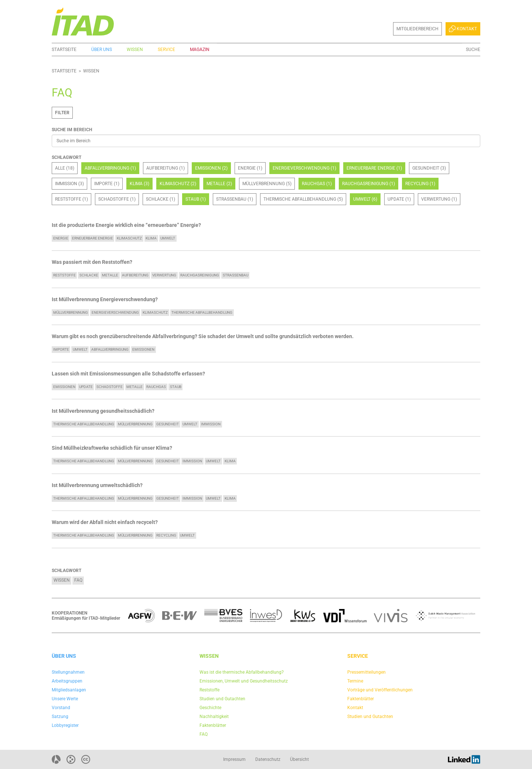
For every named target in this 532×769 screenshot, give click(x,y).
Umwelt (168, 238)
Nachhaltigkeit (214, 717)
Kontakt (463, 29)
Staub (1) (196, 199)
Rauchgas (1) (317, 184)
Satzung (60, 717)
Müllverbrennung (71, 312)
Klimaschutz (129, 238)
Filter (62, 113)
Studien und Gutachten (222, 699)
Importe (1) (107, 184)
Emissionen (143, 349)
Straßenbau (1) (235, 199)
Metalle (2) (219, 184)
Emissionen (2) (211, 168)
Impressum (234, 759)
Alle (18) (65, 168)
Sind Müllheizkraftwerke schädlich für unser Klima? (112, 448)
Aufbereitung (135, 275)
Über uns (102, 50)
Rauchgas (156, 387)
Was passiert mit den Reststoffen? (92, 262)
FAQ (78, 580)
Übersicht (299, 759)
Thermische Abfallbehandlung (202, 312)
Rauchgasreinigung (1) (369, 184)
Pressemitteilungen (366, 672)
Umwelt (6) (365, 199)
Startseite (64, 50)
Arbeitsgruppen (67, 681)
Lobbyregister (65, 725)
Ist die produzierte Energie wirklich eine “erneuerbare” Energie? (126, 225)
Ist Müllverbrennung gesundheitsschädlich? (103, 411)
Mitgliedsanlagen (69, 690)
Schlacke (89, 275)
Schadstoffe (110, 387)
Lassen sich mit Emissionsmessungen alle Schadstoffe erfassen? (128, 374)
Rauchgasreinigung (200, 275)
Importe (61, 349)
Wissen (135, 50)
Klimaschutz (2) (178, 184)
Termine (355, 681)
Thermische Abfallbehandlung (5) (303, 199)
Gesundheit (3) (429, 168)
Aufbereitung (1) (166, 168)
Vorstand (61, 708)
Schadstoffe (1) (117, 199)
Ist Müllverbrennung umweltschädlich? (97, 485)
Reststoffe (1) (71, 199)
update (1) (399, 199)
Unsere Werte (65, 699)
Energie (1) (250, 168)
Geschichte (210, 708)
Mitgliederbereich (417, 29)
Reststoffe (64, 275)
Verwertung (164, 275)
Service (166, 50)
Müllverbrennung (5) (267, 184)
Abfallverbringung (110, 349)
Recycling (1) (420, 184)
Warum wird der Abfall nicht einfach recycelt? (105, 522)
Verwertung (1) (439, 199)
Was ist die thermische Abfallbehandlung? (242, 672)
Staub (176, 387)
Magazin (200, 50)
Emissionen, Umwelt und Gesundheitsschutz (244, 681)
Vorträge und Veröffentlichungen (380, 690)
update (86, 387)
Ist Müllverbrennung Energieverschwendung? (105, 300)
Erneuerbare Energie (93, 238)
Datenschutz (268, 759)
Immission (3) (69, 184)
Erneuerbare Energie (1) (374, 168)
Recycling (166, 535)
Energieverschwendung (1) (304, 168)
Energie (61, 238)
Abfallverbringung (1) (110, 168)
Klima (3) (139, 184)
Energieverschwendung (115, 312)
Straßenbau (236, 275)
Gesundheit (168, 424)
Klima (151, 238)
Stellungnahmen (68, 672)
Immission (211, 424)
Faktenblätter (213, 725)
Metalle (110, 275)
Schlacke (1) (161, 199)
